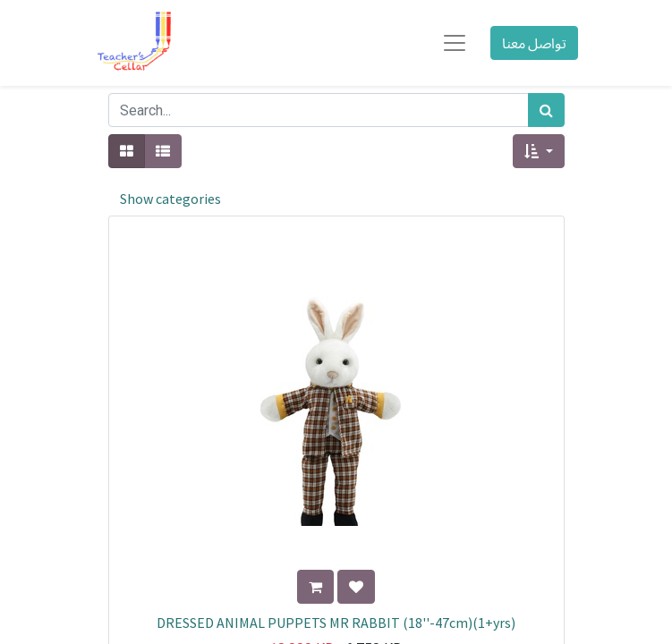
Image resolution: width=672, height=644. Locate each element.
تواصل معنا (534, 43)
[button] (538, 151)
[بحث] (546, 110)
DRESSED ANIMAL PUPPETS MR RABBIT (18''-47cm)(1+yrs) (336, 623)
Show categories (170, 199)
